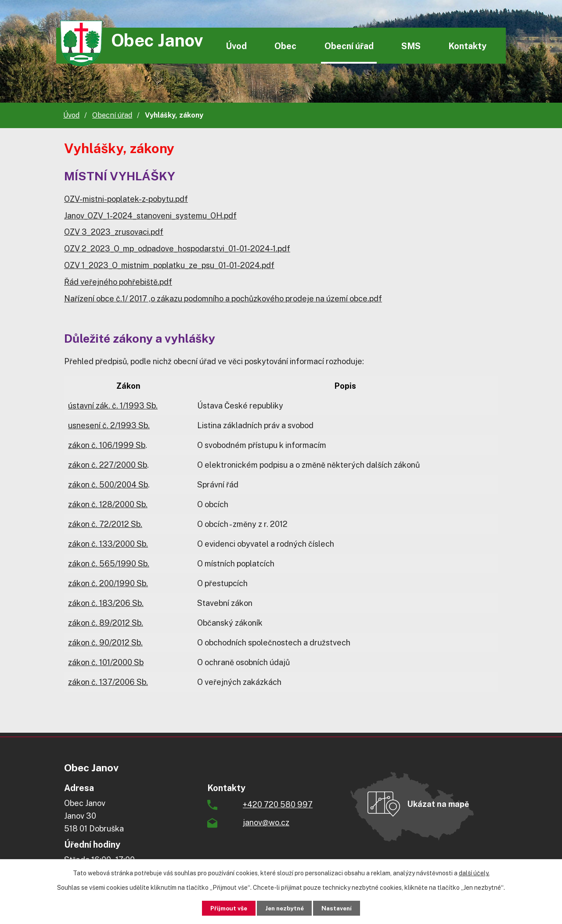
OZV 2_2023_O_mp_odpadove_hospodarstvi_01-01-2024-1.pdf (177, 249)
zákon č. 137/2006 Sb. (108, 682)
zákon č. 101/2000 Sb (106, 662)
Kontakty (467, 46)
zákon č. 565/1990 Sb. (109, 564)
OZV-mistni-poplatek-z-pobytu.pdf (126, 199)
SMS (411, 46)
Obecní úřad (349, 46)
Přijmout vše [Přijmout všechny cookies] (225, 908)
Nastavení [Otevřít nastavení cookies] (341, 908)
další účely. (474, 873)
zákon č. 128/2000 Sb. (108, 504)
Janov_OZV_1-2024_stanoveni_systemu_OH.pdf (150, 216)
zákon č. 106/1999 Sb (107, 445)
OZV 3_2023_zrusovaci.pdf (114, 232)
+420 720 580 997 (278, 804)
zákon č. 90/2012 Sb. (105, 643)
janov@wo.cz (266, 822)
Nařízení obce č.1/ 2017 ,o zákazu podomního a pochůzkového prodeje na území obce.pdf (223, 299)
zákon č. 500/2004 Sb (108, 485)
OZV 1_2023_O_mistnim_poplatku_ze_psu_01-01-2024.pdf (169, 265)
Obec (285, 46)
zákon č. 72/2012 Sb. (105, 524)
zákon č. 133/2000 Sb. (108, 544)
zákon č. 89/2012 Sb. (106, 623)
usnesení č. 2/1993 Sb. (109, 425)
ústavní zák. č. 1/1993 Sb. (113, 406)
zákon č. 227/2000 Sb (108, 465)
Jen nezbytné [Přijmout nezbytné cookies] (284, 908)
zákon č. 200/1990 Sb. (108, 583)
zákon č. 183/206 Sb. (106, 603)
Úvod (236, 46)
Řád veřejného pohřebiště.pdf (118, 282)
